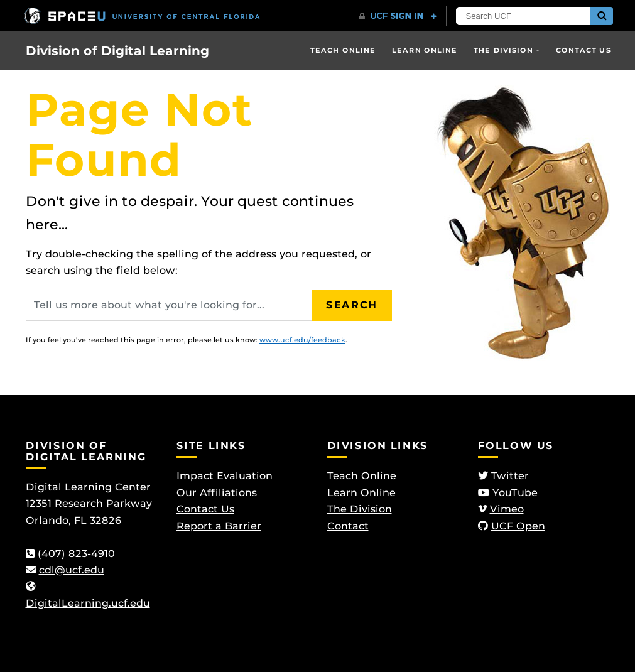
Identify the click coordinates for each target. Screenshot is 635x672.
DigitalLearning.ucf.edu (88, 603)
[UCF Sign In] (398, 16)
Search (352, 305)
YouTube (515, 493)
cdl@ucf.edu (72, 570)
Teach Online (343, 50)
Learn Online (425, 50)
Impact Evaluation (225, 476)
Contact (348, 526)
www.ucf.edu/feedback (302, 340)
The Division (503, 50)
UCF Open (518, 526)
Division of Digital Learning (117, 51)
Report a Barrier (219, 526)
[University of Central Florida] (142, 15)
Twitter (510, 476)
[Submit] (602, 16)
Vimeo (507, 509)
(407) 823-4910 (76, 554)
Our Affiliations (217, 493)
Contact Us (583, 50)
